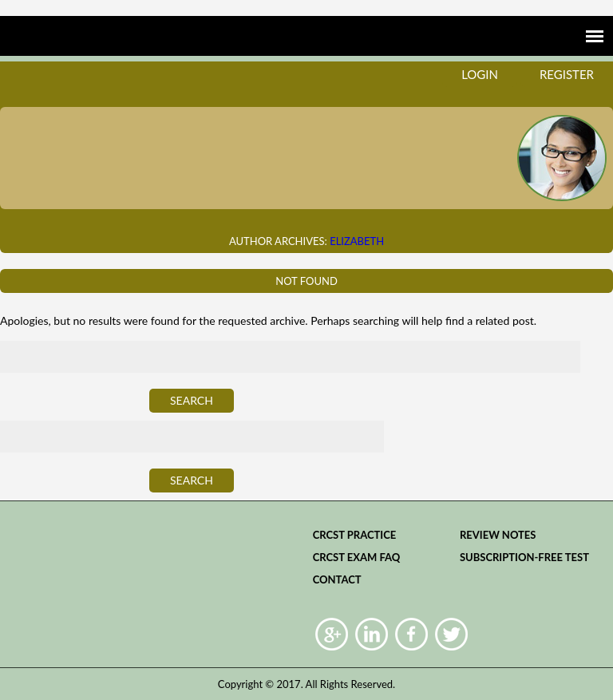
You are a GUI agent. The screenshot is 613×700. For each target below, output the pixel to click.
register (567, 74)
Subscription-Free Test (524, 557)
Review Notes (498, 535)
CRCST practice (355, 535)
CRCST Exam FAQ (357, 557)
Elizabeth (357, 241)
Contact (337, 579)
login (480, 74)
